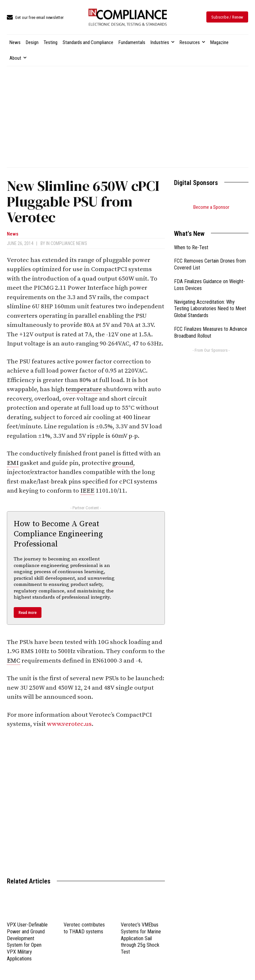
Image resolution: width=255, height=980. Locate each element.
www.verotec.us (69, 724)
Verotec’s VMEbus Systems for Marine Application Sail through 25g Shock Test (141, 938)
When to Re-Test (191, 239)
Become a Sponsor (211, 207)
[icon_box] (35, 18)
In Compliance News (67, 243)
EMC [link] (14, 661)
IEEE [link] (87, 491)
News (13, 234)
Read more (28, 612)
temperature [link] (84, 389)
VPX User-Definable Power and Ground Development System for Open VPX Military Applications (27, 942)
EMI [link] (13, 463)
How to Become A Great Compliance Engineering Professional (58, 534)
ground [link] (123, 463)
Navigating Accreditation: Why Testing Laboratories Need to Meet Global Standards (210, 301)
